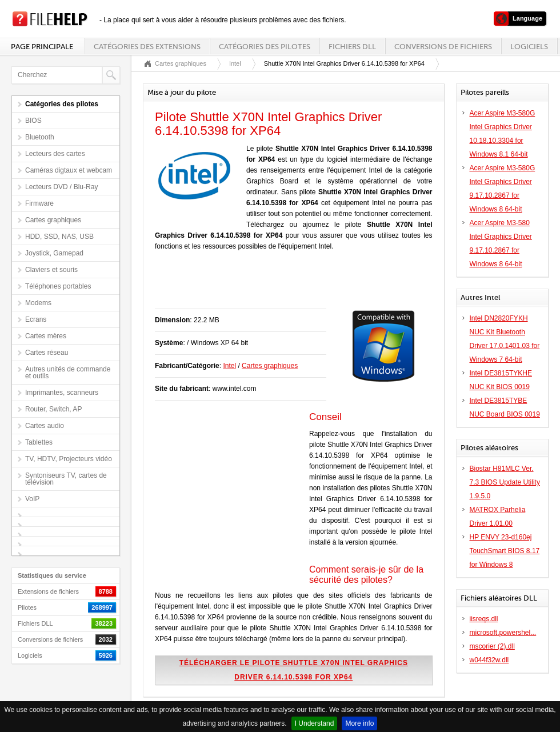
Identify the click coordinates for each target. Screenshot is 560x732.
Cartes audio (45, 426)
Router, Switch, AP (53, 409)
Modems (38, 303)
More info (359, 723)
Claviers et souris (51, 270)
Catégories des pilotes (265, 47)
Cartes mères (46, 336)
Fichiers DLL (352, 47)
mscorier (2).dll (492, 646)
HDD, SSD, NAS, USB (59, 237)
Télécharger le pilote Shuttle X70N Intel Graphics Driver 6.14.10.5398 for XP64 (294, 670)
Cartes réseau (47, 353)
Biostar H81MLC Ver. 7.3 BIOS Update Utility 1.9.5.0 (505, 482)
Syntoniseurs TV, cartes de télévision (66, 479)
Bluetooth (40, 137)
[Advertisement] (289, 286)
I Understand (315, 723)
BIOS (33, 121)
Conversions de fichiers (443, 47)
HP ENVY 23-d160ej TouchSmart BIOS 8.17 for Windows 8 (505, 551)
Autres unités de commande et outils (68, 373)
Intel (235, 63)
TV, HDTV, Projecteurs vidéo (69, 459)
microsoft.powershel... (503, 633)
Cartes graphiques (53, 220)
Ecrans (36, 319)
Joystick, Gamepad (54, 253)
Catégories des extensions (147, 47)
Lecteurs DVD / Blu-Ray (61, 187)
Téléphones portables (58, 286)
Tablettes (39, 442)
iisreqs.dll (484, 619)
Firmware (39, 203)
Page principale (42, 47)
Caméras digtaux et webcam (69, 170)
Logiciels (529, 47)
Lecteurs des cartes (55, 154)
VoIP (32, 499)
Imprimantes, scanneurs (62, 393)
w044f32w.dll (489, 660)
